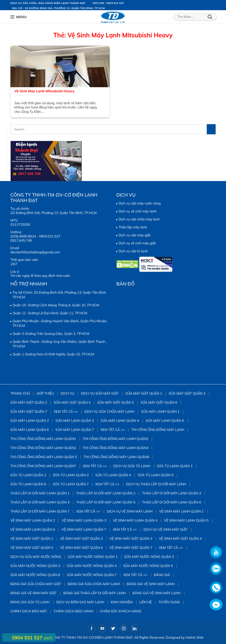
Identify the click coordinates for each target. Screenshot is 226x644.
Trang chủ (20, 393)
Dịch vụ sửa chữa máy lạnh (139, 219)
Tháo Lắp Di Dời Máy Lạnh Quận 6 (171, 502)
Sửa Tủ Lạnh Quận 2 (28, 475)
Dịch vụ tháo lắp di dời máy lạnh (156, 484)
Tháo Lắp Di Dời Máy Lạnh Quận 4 (40, 502)
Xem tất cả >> (66, 412)
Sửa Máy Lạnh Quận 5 (165, 421)
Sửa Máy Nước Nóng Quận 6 (35, 575)
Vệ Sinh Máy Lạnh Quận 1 (181, 511)
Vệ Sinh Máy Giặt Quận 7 (131, 548)
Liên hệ (145, 602)
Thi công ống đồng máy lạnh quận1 (43, 439)
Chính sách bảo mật (29, 611)
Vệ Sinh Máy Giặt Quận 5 (32, 548)
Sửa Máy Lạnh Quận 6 (30, 430)
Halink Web (195, 637)
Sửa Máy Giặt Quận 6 (159, 402)
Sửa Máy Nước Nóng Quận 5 (148, 566)
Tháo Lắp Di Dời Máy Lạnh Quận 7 (40, 511)
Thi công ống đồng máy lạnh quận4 (116, 448)
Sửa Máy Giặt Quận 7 (29, 412)
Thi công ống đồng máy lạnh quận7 (43, 466)
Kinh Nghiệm (122, 602)
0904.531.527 (50, 236)
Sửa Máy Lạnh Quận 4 (120, 421)
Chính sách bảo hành (73, 611)
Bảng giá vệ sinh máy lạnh (151, 584)
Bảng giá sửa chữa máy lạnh (94, 584)
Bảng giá (162, 575)
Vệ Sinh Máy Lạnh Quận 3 (84, 520)
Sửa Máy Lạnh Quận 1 (160, 412)
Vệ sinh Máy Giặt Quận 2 (81, 539)
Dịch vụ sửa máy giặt (135, 235)
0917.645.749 (21, 240)
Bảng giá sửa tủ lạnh (30, 602)
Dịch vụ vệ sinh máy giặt (137, 243)
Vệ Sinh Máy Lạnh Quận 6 (33, 529)
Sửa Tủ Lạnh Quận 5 (156, 475)
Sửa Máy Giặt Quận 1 (144, 393)
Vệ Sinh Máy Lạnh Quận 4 (135, 520)
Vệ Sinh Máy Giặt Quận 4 (180, 539)
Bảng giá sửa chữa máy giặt (36, 584)
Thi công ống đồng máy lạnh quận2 (116, 439)
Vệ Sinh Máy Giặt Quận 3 (131, 539)
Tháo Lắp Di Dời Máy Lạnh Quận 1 (40, 493)
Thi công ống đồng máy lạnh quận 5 (44, 457)
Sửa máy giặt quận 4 (72, 402)
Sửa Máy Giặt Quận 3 (187, 393)
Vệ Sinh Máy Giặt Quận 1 (32, 539)
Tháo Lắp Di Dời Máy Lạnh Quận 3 (171, 493)
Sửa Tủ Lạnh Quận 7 (71, 484)
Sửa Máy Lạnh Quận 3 (75, 421)
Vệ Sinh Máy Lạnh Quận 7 (84, 529)
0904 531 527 (28, 638)
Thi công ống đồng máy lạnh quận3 (43, 448)
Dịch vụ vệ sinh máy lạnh (137, 211)
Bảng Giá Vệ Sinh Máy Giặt (34, 593)
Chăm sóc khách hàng (121, 611)
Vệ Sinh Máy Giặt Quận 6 (81, 548)
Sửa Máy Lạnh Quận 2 (30, 421)
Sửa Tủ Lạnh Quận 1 (175, 466)
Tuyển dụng (169, 602)
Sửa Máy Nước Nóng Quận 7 (92, 575)
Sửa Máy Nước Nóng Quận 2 (149, 557)
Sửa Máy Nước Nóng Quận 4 (92, 566)
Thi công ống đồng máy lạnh (158, 430)
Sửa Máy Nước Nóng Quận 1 (93, 557)
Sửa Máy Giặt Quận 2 (29, 402)
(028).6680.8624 (23, 236)
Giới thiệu (45, 393)
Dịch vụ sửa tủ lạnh (133, 251)
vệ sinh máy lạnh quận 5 (186, 520)
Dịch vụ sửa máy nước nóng (140, 203)
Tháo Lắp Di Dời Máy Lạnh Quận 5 (106, 502)
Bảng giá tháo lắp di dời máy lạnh (95, 593)
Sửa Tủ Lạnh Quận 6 (28, 484)
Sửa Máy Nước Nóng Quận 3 (35, 566)
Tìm (210, 17)
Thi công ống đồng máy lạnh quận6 (117, 457)
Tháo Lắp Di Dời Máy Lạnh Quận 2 (106, 493)
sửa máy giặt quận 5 (115, 402)
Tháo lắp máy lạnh (133, 227)
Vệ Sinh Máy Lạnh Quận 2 (33, 520)
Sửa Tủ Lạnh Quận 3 (71, 475)
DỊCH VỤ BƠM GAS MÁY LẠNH (80, 602)
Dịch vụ (68, 393)
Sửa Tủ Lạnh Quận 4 (113, 475)
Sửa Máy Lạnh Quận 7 (75, 430)
